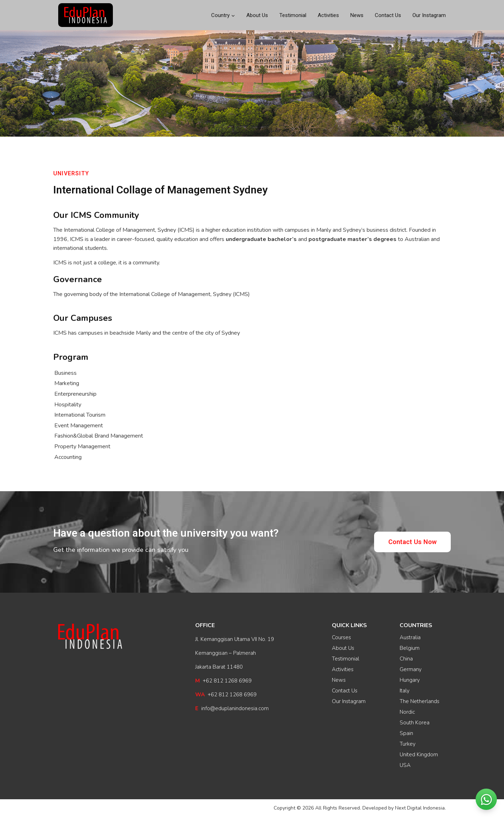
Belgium (410, 648)
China (406, 659)
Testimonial (293, 15)
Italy (405, 691)
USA (405, 765)
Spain (406, 733)
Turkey (408, 744)
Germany (411, 669)
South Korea (415, 723)
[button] (412, 542)
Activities (328, 15)
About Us (257, 15)
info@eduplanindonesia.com (232, 708)
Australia (410, 637)
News (357, 15)
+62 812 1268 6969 (223, 681)
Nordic (407, 712)
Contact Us (388, 15)
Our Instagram (429, 15)
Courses (341, 637)
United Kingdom (419, 755)
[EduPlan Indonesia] (86, 15)
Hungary (410, 680)
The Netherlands (420, 701)
